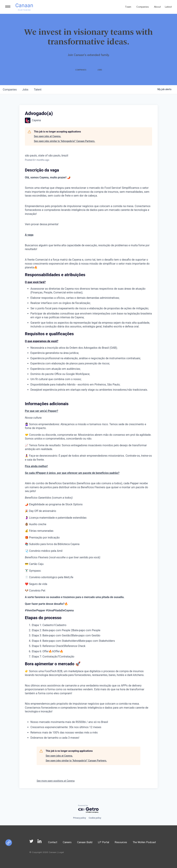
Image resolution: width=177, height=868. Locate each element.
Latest (168, 7)
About (157, 7)
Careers (67, 843)
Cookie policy (95, 818)
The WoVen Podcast (144, 843)
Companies (143, 7)
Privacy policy (80, 818)
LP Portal (103, 843)
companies (10, 90)
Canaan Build (85, 843)
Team (128, 7)
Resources (121, 843)
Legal (61, 853)
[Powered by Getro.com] (88, 809)
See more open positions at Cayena (56, 781)
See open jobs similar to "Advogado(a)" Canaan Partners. (64, 141)
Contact (53, 843)
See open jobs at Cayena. (47, 136)
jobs (25, 90)
